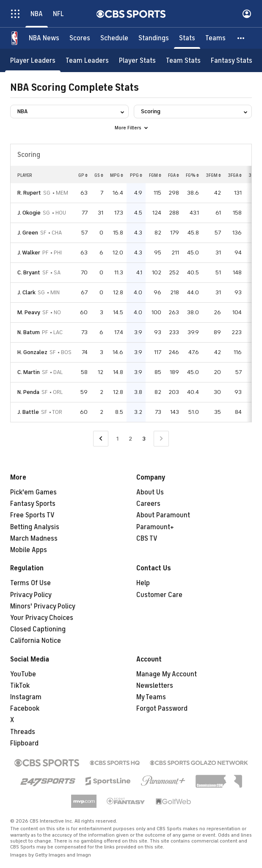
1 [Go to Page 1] (117, 439)
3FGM (213, 175)
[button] (241, 38)
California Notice (36, 641)
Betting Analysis (35, 527)
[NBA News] (44, 38)
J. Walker (29, 253)
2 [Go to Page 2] (130, 439)
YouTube (23, 674)
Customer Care (159, 595)
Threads (23, 732)
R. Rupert (29, 193)
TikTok (20, 686)
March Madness (34, 539)
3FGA (235, 175)
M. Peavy (29, 312)
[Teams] (215, 38)
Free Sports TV (32, 515)
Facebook (25, 709)
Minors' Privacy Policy (43, 606)
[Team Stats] (183, 60)
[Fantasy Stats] (232, 60)
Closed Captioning (38, 629)
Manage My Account (167, 674)
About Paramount (163, 515)
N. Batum (29, 332)
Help (143, 583)
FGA (174, 175)
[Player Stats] (137, 60)
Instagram (26, 697)
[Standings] (154, 38)
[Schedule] (114, 38)
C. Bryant (29, 272)
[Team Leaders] (87, 60)
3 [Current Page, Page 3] (144, 439)
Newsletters (155, 686)
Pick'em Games (33, 492)
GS (99, 175)
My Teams (151, 697)
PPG (136, 175)
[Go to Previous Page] (101, 439)
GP (83, 175)
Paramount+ (155, 527)
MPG (117, 175)
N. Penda (28, 392)
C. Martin (29, 372)
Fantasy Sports (33, 504)
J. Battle (28, 412)
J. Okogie (29, 213)
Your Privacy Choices (42, 618)
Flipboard (24, 743)
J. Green (28, 233)
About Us (150, 492)
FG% (192, 175)
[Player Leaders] (33, 60)
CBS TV (147, 539)
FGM (155, 175)
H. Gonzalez (32, 352)
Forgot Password (162, 709)
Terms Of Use (30, 583)
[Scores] (80, 38)
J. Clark (26, 292)
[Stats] (187, 38)
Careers (148, 504)
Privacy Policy (31, 595)
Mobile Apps (29, 550)
